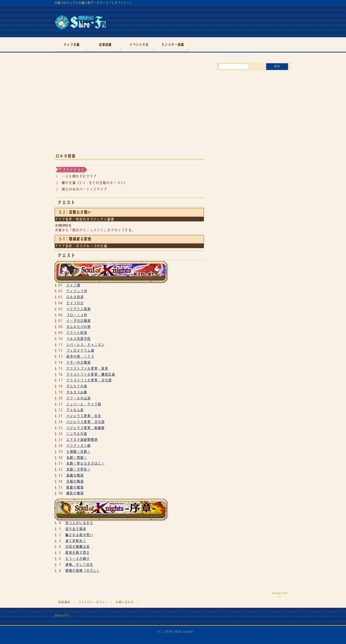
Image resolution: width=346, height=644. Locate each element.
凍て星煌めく (76, 541)
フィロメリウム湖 (80, 350)
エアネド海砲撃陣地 (82, 440)
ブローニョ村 (77, 315)
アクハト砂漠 (77, 333)
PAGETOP (280, 593)
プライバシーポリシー (93, 602)
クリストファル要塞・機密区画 (91, 374)
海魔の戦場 (75, 475)
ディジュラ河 (77, 291)
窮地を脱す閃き (77, 553)
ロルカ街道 (75, 297)
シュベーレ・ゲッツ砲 (84, 404)
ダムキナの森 (77, 386)
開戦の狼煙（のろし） (83, 571)
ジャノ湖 (73, 285)
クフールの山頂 (78, 398)
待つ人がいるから (79, 523)
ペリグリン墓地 (78, 309)
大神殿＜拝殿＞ (78, 452)
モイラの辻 (75, 303)
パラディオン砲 (78, 446)
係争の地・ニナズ (80, 356)
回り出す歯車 (76, 529)
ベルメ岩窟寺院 (78, 339)
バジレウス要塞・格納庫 (85, 428)
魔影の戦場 (75, 493)
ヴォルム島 (75, 410)
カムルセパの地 (78, 327)
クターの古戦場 (78, 362)
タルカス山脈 (77, 392)
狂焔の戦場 (75, 481)
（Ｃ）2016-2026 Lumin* (175, 632)
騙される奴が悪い (79, 535)
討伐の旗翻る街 (77, 547)
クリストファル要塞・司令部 (89, 380)
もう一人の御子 (77, 559)
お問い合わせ (125, 602)
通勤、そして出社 (79, 565)
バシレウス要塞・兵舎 (84, 416)
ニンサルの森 (77, 434)
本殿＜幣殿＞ (77, 458)
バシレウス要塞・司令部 (85, 422)
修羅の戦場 (75, 487)
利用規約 (64, 602)
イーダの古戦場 (78, 321)
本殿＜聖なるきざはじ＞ (85, 463)
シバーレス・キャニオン (85, 345)
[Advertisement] (129, 109)
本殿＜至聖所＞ (78, 469)
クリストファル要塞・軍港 (87, 368)
